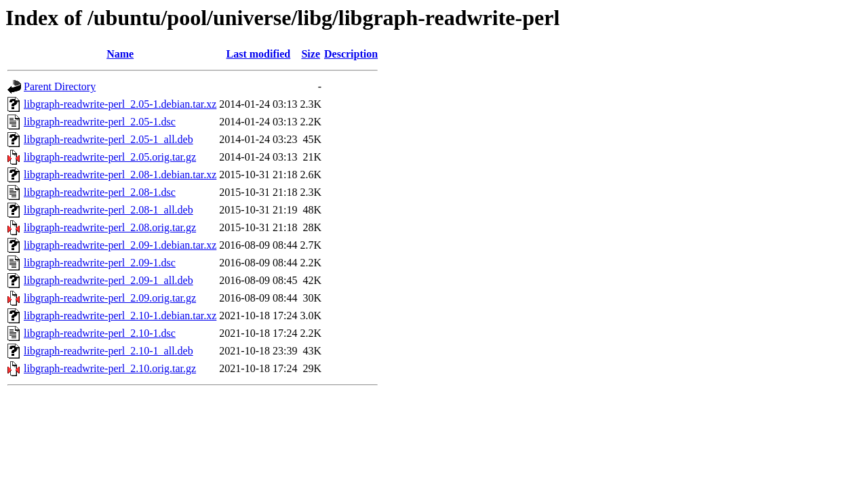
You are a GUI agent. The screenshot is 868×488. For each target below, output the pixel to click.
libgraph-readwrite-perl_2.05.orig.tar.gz (110, 157)
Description (351, 54)
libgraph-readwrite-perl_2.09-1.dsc (100, 263)
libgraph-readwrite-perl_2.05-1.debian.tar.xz (120, 104)
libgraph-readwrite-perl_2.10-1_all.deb (108, 351)
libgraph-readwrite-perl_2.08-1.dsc (100, 192)
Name (120, 54)
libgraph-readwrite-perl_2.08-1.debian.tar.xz (120, 175)
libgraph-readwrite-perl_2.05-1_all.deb (108, 139)
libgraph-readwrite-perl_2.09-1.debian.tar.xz (120, 245)
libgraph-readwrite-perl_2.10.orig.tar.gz (110, 368)
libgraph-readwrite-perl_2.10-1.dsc (100, 333)
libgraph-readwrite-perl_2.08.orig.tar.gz (110, 227)
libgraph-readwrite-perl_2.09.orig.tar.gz (110, 298)
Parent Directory (60, 86)
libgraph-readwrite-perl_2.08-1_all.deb (108, 210)
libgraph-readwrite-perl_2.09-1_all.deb (108, 280)
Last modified (259, 54)
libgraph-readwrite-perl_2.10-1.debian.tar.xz (120, 316)
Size (311, 54)
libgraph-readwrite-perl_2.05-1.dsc (100, 122)
